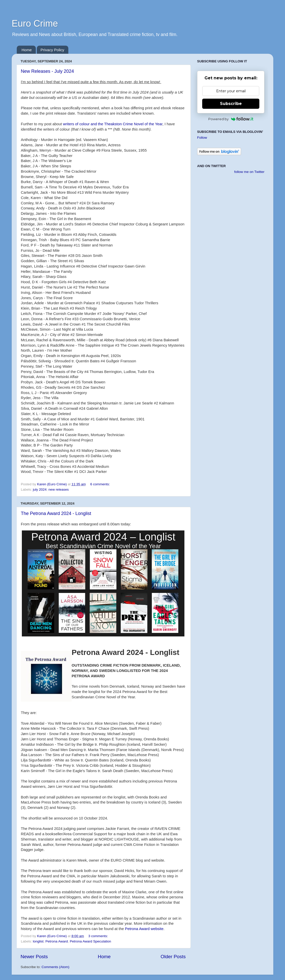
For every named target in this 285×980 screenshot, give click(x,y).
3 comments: (99, 936)
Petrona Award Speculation (91, 941)
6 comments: (100, 484)
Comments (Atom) (56, 967)
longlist (38, 941)
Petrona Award (57, 941)
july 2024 (40, 489)
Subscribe (231, 104)
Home (27, 50)
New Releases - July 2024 (47, 71)
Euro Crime (35, 23)
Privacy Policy (52, 50)
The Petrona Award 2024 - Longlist (56, 513)
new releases (59, 489)
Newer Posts (34, 957)
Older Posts (173, 957)
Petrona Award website (144, 929)
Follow (202, 138)
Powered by (231, 119)
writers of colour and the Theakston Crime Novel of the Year (113, 124)
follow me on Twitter (249, 172)
